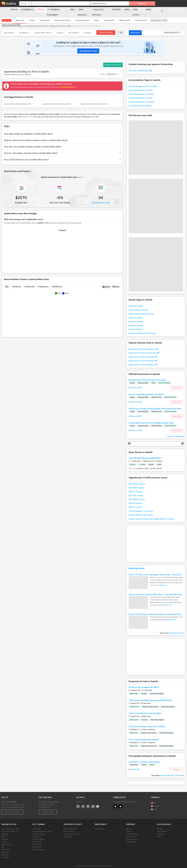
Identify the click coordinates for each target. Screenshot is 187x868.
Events (12, 10)
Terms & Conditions (132, 829)
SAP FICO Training (136, 490)
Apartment (9, 27)
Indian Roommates (9, 21)
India (154, 804)
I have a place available (170, 15)
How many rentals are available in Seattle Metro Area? (62, 129)
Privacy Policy (130, 831)
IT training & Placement (58, 10)
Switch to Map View (113, 59)
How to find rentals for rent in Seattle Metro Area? (62, 154)
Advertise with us (131, 834)
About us (129, 824)
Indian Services (162, 826)
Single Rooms (102, 15)
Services (4, 837)
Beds (81, 172)
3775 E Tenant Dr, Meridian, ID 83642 (144, 734)
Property (160, 824)
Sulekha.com (4, 10)
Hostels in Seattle (136, 320)
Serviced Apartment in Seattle (141, 89)
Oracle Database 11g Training (141, 506)
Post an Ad (66, 82)
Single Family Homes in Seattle (141, 309)
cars (139, 10)
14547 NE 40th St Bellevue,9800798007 (145, 453)
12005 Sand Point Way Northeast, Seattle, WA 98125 (150, 695)
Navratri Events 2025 (70, 824)
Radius (60, 27)
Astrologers (5, 847)
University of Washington (140, 65)
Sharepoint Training (39, 829)
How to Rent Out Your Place (10, 824)
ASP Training (37, 837)
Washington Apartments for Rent (37, 21)
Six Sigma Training (38, 834)
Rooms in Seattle (176, 431)
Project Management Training (42, 826)
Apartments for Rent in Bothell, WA (143, 355)
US (154, 798)
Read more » (163, 580)
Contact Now (177, 382)
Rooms (90, 15)
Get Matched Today (88, 46)
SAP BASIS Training (137, 479)
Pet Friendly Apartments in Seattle (143, 81)
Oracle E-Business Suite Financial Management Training (151, 514)
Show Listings (106, 27)
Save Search (135, 27)
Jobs (76, 10)
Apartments (19, 15)
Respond (177, 764)
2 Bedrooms (29, 281)
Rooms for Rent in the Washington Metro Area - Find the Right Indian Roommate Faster (156, 569)
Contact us (129, 826)
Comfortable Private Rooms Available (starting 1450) (151, 418)
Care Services (89, 10)
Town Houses (42, 15)
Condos (30, 15)
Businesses (161, 829)
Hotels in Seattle (135, 324)
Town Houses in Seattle (138, 305)
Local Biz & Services (110, 10)
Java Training (37, 831)
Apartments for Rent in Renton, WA (143, 359)
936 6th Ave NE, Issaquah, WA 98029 (144, 682)
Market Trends (116, 15)
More (164, 10)
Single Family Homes (58, 15)
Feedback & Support (12, 807)
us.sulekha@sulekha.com (15, 802)
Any (7, 281)
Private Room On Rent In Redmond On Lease (147, 375)
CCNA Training (37, 839)
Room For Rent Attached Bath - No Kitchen (146, 389)
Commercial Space (77, 15)
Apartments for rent (101, 197)
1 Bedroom (16, 281)
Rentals (39, 10)
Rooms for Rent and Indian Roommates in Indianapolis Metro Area (156, 609)
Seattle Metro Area (43, 27)
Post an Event (68, 831)
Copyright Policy (131, 837)
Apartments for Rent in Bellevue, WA (17, 99)
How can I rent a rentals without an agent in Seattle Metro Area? (62, 141)
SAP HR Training (135, 498)
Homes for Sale (6, 839)
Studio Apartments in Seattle (141, 93)
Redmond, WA (136, 382)
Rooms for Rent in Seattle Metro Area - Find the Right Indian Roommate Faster (156, 589)
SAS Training (37, 842)
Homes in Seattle (136, 312)
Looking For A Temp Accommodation (144, 757)
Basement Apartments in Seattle (142, 328)
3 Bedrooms (43, 281)
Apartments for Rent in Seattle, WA (94, 99)
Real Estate (151, 10)
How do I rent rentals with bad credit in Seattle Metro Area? (62, 148)
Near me (7, 15)
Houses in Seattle (136, 316)
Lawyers (128, 10)
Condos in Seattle (136, 301)
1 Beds (144, 759)
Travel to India (99, 824)
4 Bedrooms (57, 281)
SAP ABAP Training (137, 483)
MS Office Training (38, 844)
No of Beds (73, 27)
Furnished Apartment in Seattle (141, 97)
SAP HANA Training (137, 494)
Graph (106, 281)
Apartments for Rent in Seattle (61, 21)
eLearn (159, 831)
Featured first (113, 69)
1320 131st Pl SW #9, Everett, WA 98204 (145, 708)
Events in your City (70, 826)
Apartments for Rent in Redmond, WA (57, 99)
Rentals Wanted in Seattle (172, 770)
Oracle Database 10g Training (141, 510)
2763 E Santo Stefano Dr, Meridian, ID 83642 (147, 721)
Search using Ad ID (172, 27)
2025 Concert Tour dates (71, 829)
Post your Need (48, 807)
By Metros (24, 27)
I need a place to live (149, 15)
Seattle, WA (135, 764)
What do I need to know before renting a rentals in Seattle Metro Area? (62, 135)
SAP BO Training (135, 486)
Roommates (25, 10)
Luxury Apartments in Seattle (141, 85)
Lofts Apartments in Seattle (140, 101)
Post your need (177, 4)
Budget (87, 27)
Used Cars (5, 834)
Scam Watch (5, 852)
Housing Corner (131, 15)
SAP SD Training (135, 502)
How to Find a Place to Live (10, 826)
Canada (155, 801)
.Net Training (36, 824)
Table (116, 281)
